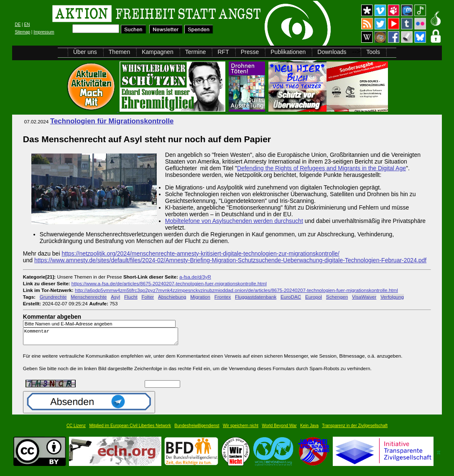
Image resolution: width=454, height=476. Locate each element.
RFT (223, 52)
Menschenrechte (89, 297)
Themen (119, 52)
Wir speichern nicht (241, 429)
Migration (200, 297)
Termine (196, 52)
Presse (250, 52)
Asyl (115, 297)
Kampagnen (158, 52)
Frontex (223, 297)
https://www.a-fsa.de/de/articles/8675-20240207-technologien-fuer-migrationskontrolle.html (169, 283)
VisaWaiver (364, 297)
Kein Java (309, 429)
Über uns (85, 52)
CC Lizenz (76, 429)
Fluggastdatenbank (256, 297)
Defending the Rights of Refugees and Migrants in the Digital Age (321, 168)
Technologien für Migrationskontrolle (112, 121)
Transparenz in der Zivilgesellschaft (355, 429)
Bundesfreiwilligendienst (197, 429)
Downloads (332, 52)
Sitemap (22, 32)
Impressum (44, 32)
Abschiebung (172, 297)
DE (18, 24)
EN (27, 24)
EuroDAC (291, 297)
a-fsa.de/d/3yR (195, 277)
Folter (148, 297)
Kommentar (103, 338)
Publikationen (288, 52)
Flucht (131, 297)
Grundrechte (53, 297)
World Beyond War (279, 429)
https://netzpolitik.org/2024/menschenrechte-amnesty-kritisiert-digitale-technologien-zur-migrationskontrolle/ (200, 253)
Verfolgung (392, 297)
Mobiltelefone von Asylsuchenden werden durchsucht (234, 221)
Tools (373, 52)
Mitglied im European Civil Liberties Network (130, 429)
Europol (314, 297)
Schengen (337, 297)
